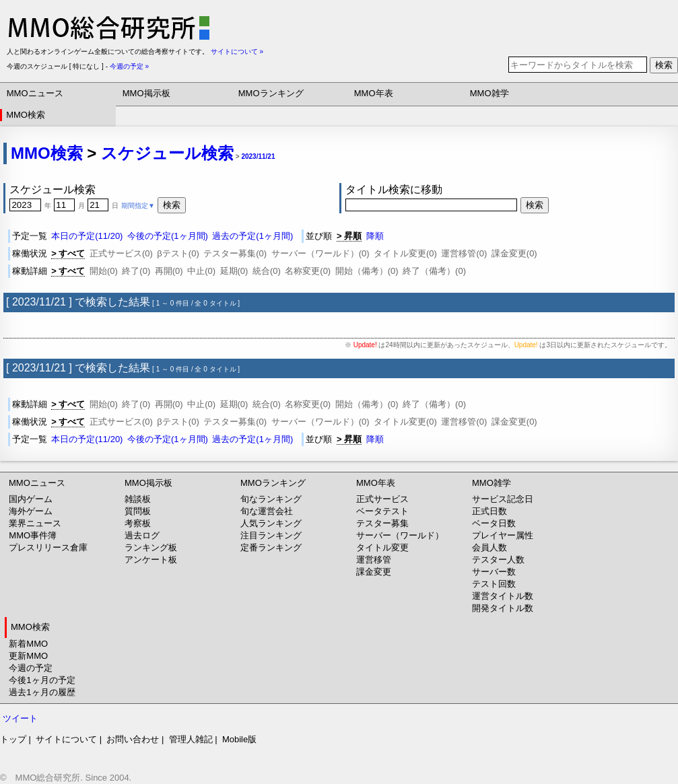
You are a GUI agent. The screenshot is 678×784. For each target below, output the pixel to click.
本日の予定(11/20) (87, 236)
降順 (375, 236)
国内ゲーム (31, 499)
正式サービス (382, 499)
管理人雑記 (191, 739)
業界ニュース (35, 523)
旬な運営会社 (267, 511)
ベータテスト (382, 511)
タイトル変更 (382, 547)
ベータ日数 (494, 523)
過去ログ (142, 535)
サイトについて (66, 739)
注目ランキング (271, 535)
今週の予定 (31, 668)
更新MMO (28, 656)
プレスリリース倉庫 (48, 547)
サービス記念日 (503, 499)
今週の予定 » (129, 66)
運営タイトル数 (503, 596)
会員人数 (489, 547)
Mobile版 (239, 739)
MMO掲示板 (146, 93)
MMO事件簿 (33, 535)
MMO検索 (26, 115)
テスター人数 (498, 560)
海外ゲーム (31, 511)
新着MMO (28, 644)
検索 (664, 65)
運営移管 (374, 560)
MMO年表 (374, 93)
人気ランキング (271, 523)
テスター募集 (382, 523)
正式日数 (489, 511)
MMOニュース (35, 93)
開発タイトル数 (503, 608)
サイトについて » (237, 51)
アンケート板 (151, 560)
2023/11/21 (258, 156)
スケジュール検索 (167, 153)
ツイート (20, 718)
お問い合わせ (133, 739)
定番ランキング (271, 547)
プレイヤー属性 (503, 535)
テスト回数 (494, 584)
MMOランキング (271, 93)
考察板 (138, 523)
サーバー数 (494, 572)
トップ (13, 739)
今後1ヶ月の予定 (42, 680)
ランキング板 (151, 547)
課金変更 (374, 572)
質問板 (138, 511)
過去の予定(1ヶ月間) (252, 236)
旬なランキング (271, 499)
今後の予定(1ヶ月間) (168, 236)
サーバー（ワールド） (400, 535)
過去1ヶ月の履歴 (42, 692)
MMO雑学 (489, 93)
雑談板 (138, 499)
